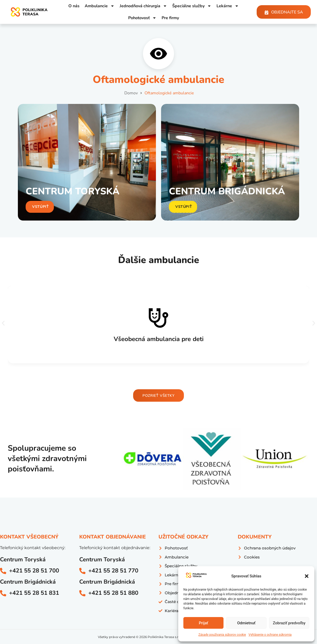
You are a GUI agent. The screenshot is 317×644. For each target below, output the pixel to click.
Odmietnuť (246, 623)
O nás (74, 6)
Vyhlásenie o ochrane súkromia (270, 635)
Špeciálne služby (192, 6)
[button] (307, 576)
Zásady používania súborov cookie (222, 635)
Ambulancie (100, 6)
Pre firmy (170, 18)
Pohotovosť (142, 18)
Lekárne (228, 6)
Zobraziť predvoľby (289, 623)
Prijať (204, 623)
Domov (131, 93)
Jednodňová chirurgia (143, 6)
